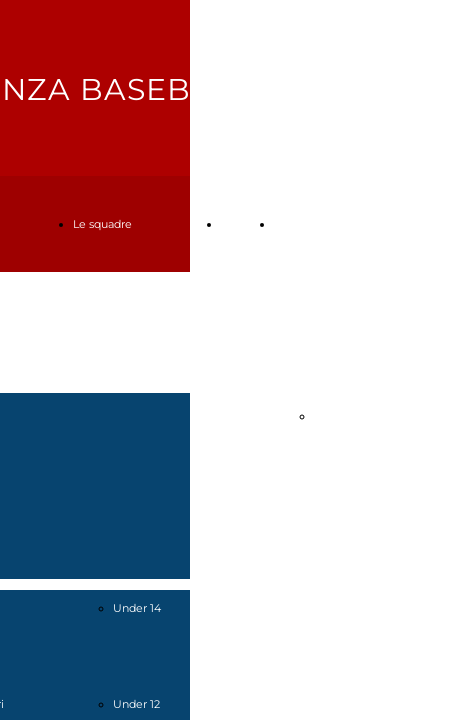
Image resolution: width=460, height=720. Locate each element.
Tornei (237, 224)
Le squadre (102, 224)
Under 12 (136, 704)
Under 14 (137, 608)
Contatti (295, 224)
